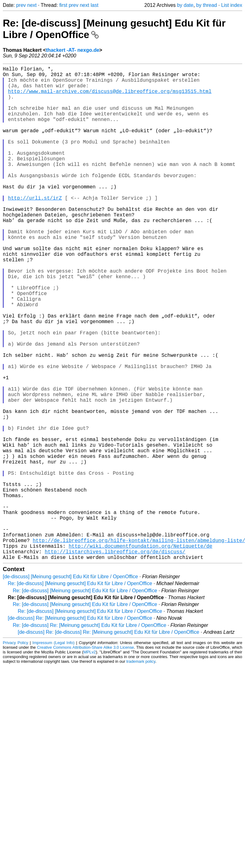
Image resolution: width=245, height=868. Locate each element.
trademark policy (141, 771)
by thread (207, 5)
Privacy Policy (15, 752)
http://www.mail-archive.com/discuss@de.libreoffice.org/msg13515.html (110, 97)
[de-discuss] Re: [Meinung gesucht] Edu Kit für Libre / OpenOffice (80, 728)
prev (21, 5)
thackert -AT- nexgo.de (72, 50)
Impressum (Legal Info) (53, 752)
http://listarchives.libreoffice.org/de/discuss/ (115, 660)
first (63, 5)
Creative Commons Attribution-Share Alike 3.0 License (86, 757)
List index (232, 5)
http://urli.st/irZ (35, 228)
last (95, 5)
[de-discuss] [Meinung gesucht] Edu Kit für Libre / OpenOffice (70, 686)
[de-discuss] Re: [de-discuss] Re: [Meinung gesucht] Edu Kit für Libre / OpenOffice (108, 742)
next (32, 5)
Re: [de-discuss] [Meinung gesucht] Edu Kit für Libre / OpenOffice (80, 693)
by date (185, 5)
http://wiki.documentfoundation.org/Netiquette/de (140, 653)
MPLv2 (90, 762)
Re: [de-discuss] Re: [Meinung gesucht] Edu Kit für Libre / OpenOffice (89, 735)
